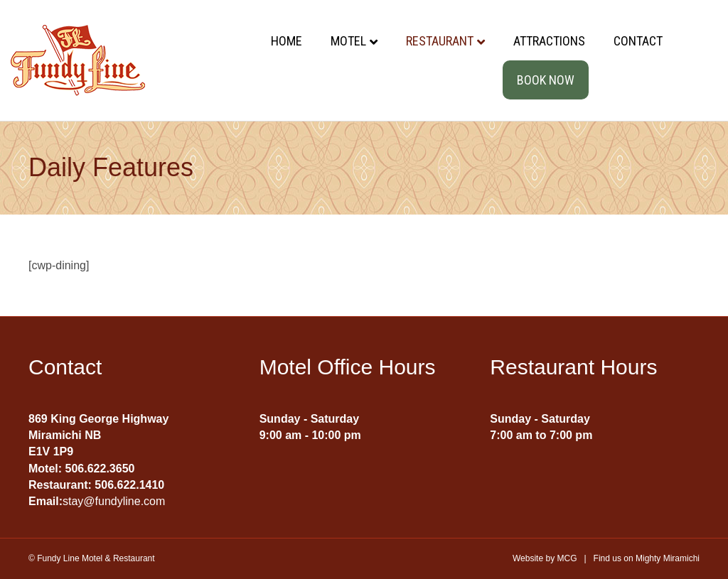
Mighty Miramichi (668, 558)
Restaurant (440, 41)
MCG (567, 558)
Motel (348, 41)
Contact (638, 41)
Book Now (546, 80)
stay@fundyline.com (114, 501)
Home (287, 41)
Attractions (549, 41)
